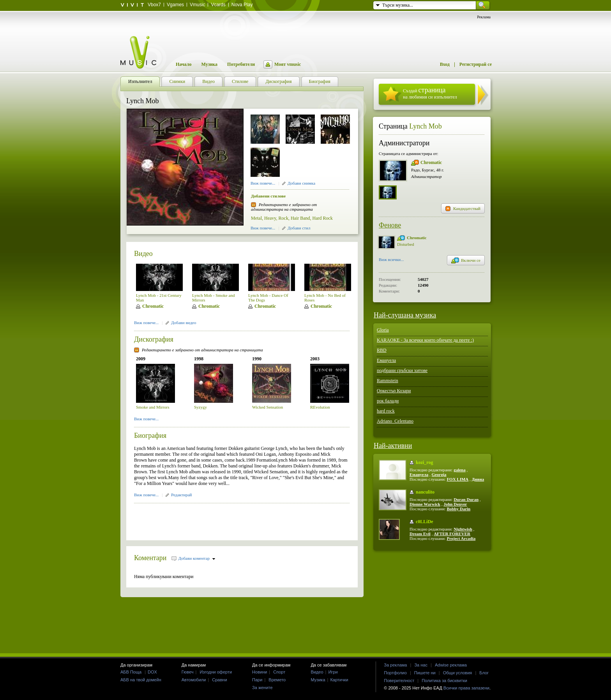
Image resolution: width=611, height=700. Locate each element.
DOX (152, 672)
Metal (256, 218)
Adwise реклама (451, 665)
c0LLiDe (425, 522)
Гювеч (188, 672)
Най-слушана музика (405, 315)
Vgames (175, 5)
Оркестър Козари (394, 391)
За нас (421, 665)
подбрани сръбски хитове (402, 370)
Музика (209, 64)
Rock (283, 218)
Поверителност (399, 681)
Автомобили (194, 680)
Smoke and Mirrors (153, 407)
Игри (333, 672)
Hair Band (300, 218)
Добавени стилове (268, 196)
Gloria (383, 330)
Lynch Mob (426, 126)
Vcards (218, 5)
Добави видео (184, 323)
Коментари (150, 558)
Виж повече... (263, 183)
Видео (143, 254)
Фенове (390, 225)
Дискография (154, 339)
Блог (484, 673)
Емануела (386, 360)
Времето (277, 680)
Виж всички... (391, 260)
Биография (150, 436)
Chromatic (153, 306)
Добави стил (299, 228)
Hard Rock (323, 218)
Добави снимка (301, 183)
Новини (260, 672)
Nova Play (242, 5)
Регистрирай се (476, 64)
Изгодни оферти (216, 672)
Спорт (279, 672)
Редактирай (181, 495)
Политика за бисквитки (444, 681)
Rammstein (388, 381)
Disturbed (405, 244)
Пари (257, 680)
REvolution (320, 407)
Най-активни (393, 446)
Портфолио (395, 673)
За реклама (395, 665)
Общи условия (458, 673)
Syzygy (200, 407)
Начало (184, 64)
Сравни (219, 680)
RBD (382, 350)
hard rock (386, 411)
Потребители (241, 64)
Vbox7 (154, 5)
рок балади (388, 401)
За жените (262, 688)
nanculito (425, 492)
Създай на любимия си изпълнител (430, 93)
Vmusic (197, 5)
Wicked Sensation (268, 407)
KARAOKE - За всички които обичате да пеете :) (425, 340)
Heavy (270, 218)
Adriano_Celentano (395, 421)
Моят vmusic (288, 64)
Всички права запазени (466, 688)
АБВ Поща (131, 672)
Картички (339, 680)
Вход (445, 64)
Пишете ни (425, 673)
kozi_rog (424, 462)
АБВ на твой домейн (141, 680)
